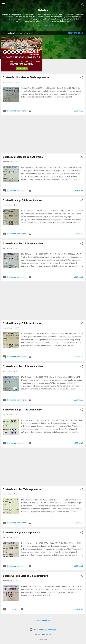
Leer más (78, 111)
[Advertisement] (43, 134)
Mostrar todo (76, 33)
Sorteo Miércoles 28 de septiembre (23, 157)
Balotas (43, 10)
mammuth (49, 634)
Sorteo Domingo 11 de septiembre (22, 410)
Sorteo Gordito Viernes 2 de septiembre (25, 576)
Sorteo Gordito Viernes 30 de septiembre (26, 77)
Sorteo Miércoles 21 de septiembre (23, 243)
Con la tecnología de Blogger (43, 630)
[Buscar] (83, 5)
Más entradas (43, 620)
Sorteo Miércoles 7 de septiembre (22, 489)
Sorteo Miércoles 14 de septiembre (23, 366)
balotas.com (48, 25)
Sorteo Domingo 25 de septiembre (22, 200)
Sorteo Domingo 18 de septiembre (22, 323)
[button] (82, 78)
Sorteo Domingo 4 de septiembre (22, 533)
